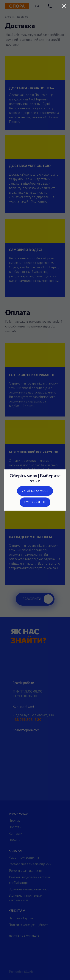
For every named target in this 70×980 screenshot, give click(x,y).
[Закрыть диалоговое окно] (64, 6)
